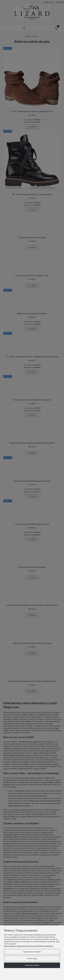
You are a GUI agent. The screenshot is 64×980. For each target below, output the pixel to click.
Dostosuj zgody (32, 959)
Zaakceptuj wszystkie (32, 965)
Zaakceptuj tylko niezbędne (32, 952)
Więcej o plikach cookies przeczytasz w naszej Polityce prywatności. (29, 946)
